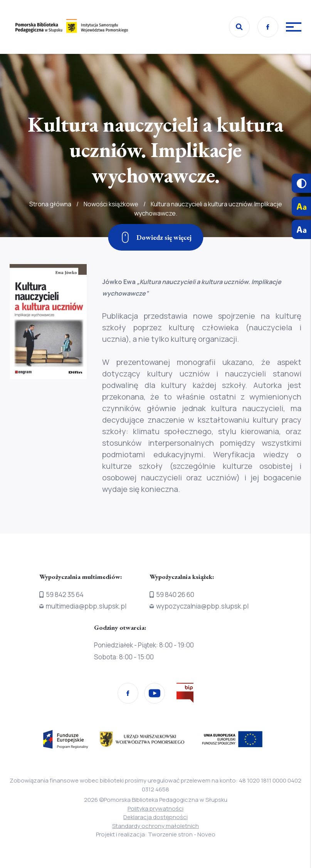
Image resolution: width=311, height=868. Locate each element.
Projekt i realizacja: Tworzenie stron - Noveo (156, 834)
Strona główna (50, 222)
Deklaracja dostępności (155, 817)
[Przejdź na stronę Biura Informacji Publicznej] (185, 694)
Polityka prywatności (155, 809)
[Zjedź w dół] (155, 237)
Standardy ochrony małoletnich (155, 826)
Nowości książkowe (111, 222)
